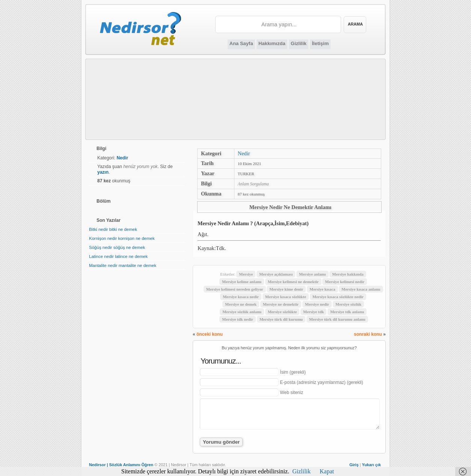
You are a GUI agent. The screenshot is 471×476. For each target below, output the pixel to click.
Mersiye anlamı (312, 274)
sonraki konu (368, 334)
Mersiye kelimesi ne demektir (293, 282)
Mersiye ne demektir (281, 304)
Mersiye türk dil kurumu (281, 319)
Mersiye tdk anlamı (347, 312)
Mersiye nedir (317, 304)
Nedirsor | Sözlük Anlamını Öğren (121, 465)
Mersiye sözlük (348, 304)
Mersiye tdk (313, 312)
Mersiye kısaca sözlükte (286, 297)
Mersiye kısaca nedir (241, 297)
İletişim (320, 43)
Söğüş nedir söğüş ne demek (117, 247)
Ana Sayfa (241, 43)
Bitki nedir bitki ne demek (113, 229)
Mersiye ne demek (241, 304)
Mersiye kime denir (286, 289)
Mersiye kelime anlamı (242, 282)
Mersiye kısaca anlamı (361, 289)
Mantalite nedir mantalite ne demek (123, 265)
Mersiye (246, 274)
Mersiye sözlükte (282, 312)
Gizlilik (299, 43)
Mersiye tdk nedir (238, 319)
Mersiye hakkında (348, 274)
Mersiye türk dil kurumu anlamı (337, 319)
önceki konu (210, 334)
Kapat (327, 471)
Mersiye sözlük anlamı (242, 312)
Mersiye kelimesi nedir (345, 282)
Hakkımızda (272, 43)
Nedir (244, 153)
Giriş (354, 465)
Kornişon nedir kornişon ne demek (122, 238)
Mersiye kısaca (322, 289)
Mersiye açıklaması (276, 274)
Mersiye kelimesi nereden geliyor (235, 289)
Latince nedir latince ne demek (118, 256)
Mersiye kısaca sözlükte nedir (338, 297)
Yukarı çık (371, 465)
